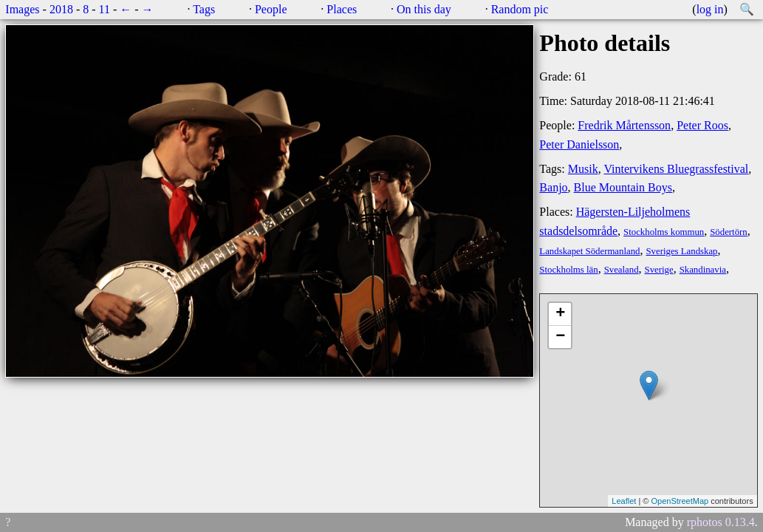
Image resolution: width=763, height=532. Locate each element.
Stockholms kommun (664, 232)
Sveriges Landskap (681, 251)
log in (710, 9)
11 (105, 9)
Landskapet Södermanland (589, 251)
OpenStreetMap (680, 501)
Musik (583, 169)
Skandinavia (703, 270)
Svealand (622, 270)
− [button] (560, 337)
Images (22, 9)
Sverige (659, 270)
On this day (424, 9)
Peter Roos (702, 125)
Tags (204, 9)
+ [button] (560, 314)
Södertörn (728, 232)
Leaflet (624, 501)
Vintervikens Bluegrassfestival (676, 169)
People (271, 9)
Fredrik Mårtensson (624, 125)
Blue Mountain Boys (623, 187)
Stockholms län (568, 270)
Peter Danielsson (579, 144)
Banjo (553, 187)
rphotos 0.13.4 (721, 522)
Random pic (520, 9)
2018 (61, 9)
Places (342, 9)
